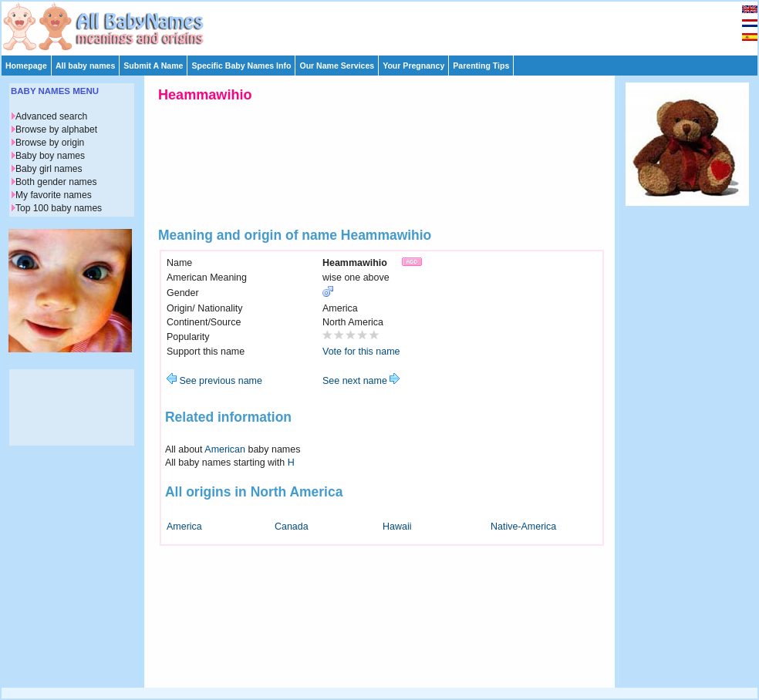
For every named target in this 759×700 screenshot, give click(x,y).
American (225, 449)
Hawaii (397, 527)
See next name (361, 381)
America (184, 527)
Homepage (26, 66)
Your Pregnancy (413, 66)
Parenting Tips (481, 66)
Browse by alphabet (56, 130)
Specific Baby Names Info (241, 66)
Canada (292, 527)
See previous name (214, 381)
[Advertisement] (687, 446)
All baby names (85, 66)
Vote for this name (361, 352)
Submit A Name (153, 66)
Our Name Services (337, 66)
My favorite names (54, 195)
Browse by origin (50, 143)
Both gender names (56, 182)
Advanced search (51, 116)
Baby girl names (49, 169)
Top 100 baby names (59, 208)
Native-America (523, 527)
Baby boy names (50, 156)
